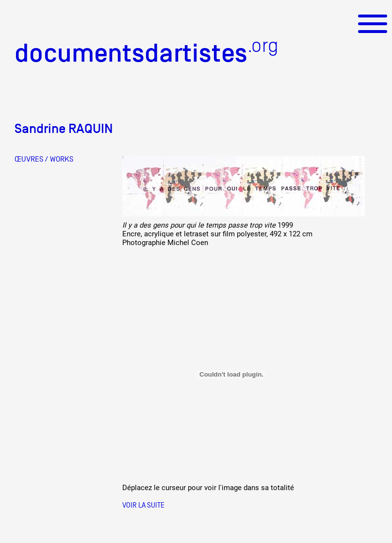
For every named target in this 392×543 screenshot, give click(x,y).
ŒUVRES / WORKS (44, 159)
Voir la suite (143, 505)
